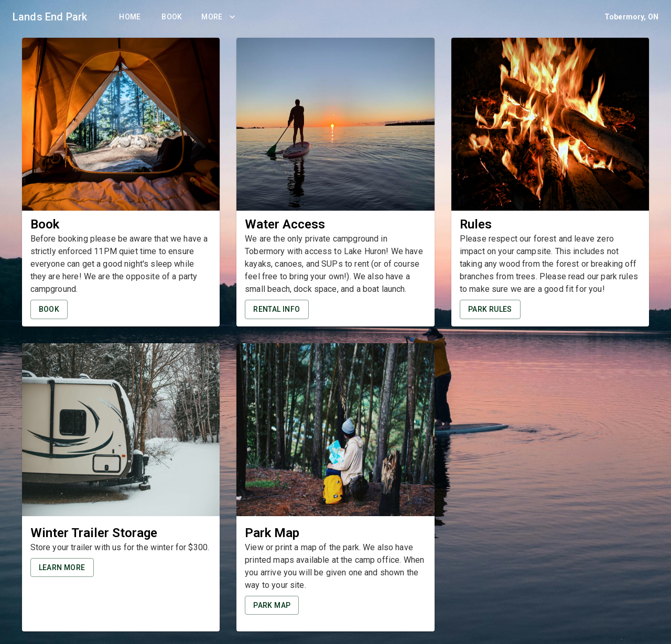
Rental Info (277, 309)
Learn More (62, 568)
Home (130, 17)
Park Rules (490, 309)
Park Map (272, 605)
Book (172, 17)
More (218, 17)
